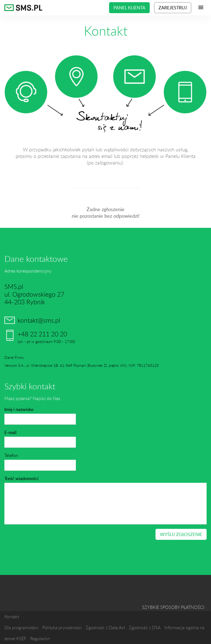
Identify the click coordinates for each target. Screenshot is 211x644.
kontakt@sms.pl (39, 320)
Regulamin (40, 639)
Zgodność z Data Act (105, 628)
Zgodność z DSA (145, 628)
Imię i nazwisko (19, 409)
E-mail (10, 432)
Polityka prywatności (62, 628)
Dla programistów (21, 628)
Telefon (11, 455)
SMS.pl (24, 8)
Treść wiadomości (21, 478)
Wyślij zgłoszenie (181, 534)
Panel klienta (129, 8)
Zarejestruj (173, 8)
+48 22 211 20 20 (42, 334)
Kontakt (12, 617)
